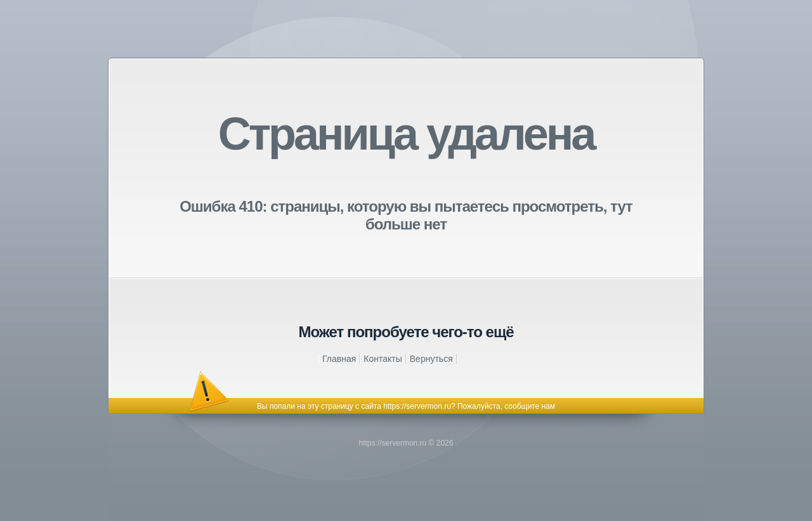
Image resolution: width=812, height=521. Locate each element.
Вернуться (431, 359)
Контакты (383, 359)
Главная (339, 359)
